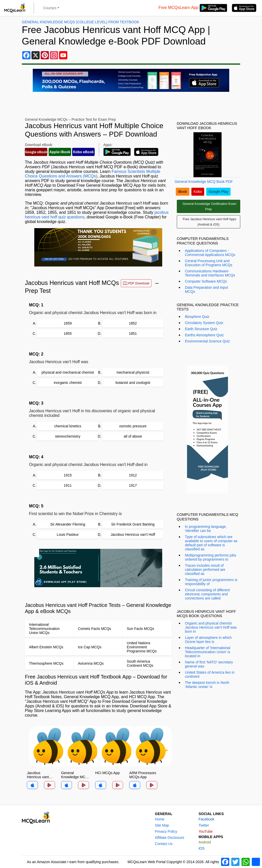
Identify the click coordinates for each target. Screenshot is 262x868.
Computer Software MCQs (206, 281)
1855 (68, 333)
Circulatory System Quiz (204, 323)
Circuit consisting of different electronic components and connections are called (208, 594)
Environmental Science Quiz (208, 341)
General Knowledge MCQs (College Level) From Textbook (80, 22)
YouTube (206, 831)
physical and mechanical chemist (68, 372)
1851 (133, 333)
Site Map (162, 825)
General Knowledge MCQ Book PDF (204, 182)
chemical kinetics (68, 426)
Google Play (218, 192)
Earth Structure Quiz (201, 329)
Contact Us (164, 844)
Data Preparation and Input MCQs (206, 290)
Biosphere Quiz (197, 317)
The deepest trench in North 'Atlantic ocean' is (207, 685)
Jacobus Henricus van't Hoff (133, 535)
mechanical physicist (133, 372)
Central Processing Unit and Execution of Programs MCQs (209, 263)
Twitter (204, 825)
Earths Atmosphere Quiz (204, 335)
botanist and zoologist (133, 383)
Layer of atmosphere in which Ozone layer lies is (208, 640)
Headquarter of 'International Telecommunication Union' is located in (208, 652)
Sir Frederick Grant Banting (133, 524)
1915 (68, 475)
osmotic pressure (133, 426)
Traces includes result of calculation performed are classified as (205, 570)
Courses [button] (50, 8)
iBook (183, 192)
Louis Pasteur (68, 535)
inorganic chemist (68, 383)
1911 (68, 485)
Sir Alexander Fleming (68, 524)
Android (205, 842)
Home (160, 819)
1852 (133, 323)
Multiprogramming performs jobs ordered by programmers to (211, 557)
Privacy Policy (166, 831)
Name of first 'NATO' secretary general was (209, 664)
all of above (133, 436)
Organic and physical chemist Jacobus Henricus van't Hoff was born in (211, 627)
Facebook (206, 819)
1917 (133, 485)
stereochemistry (68, 436)
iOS (201, 848)
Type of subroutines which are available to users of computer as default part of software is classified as (211, 543)
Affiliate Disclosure (170, 838)
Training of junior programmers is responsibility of (211, 582)
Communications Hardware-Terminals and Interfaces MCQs (210, 273)
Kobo (198, 192)
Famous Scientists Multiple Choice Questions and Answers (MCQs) (92, 174)
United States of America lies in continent (210, 674)
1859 (68, 323)
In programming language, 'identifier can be (206, 529)
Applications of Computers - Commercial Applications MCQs (210, 253)
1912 (133, 475)
